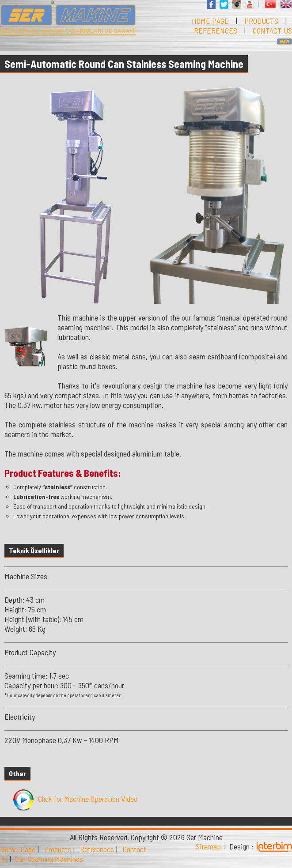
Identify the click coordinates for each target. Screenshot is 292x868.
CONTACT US (272, 30)
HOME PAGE (210, 21)
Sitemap (208, 846)
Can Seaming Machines (49, 859)
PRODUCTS (261, 21)
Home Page (18, 849)
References (97, 849)
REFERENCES (216, 30)
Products (58, 849)
